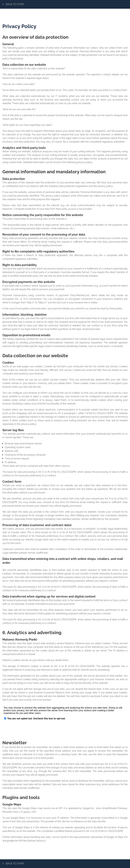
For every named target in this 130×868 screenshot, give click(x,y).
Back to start (13, 4)
